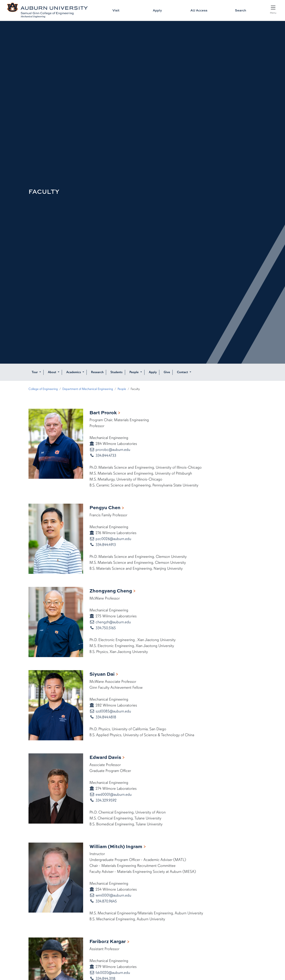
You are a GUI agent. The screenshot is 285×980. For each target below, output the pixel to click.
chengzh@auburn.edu (113, 622)
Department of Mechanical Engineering (88, 389)
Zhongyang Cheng (111, 591)
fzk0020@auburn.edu (112, 973)
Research (97, 372)
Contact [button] (183, 372)
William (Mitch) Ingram (116, 846)
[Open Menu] (273, 9)
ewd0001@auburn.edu (113, 794)
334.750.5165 (105, 628)
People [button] (134, 372)
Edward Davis (105, 757)
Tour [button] (35, 372)
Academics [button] (74, 372)
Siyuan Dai (102, 674)
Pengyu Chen (105, 507)
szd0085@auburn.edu (113, 711)
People (122, 389)
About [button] (52, 372)
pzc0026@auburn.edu (113, 539)
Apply (157, 10)
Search (241, 10)
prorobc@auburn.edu (112, 450)
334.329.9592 (106, 800)
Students (116, 372)
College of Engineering (43, 389)
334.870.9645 (106, 901)
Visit (116, 10)
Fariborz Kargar (108, 941)
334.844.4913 (105, 545)
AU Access (199, 10)
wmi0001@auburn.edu (113, 895)
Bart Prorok (103, 412)
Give (167, 372)
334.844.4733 (105, 455)
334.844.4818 (105, 717)
